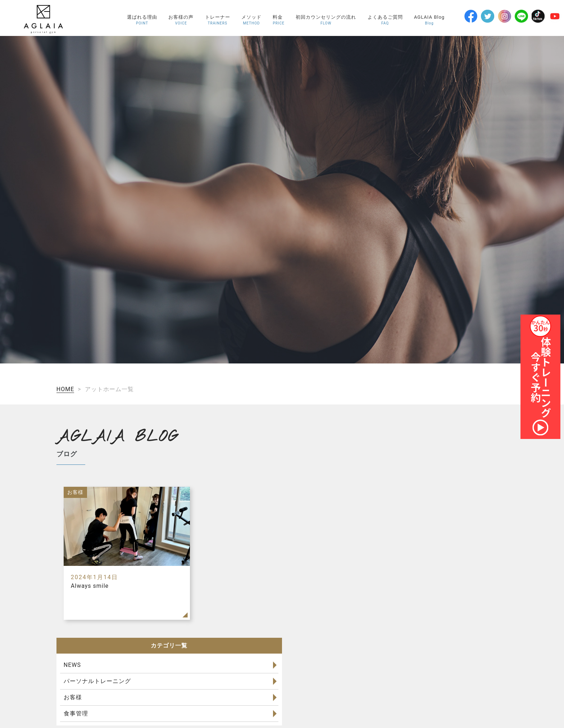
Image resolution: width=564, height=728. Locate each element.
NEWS (72, 665)
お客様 (73, 697)
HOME (65, 389)
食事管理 (76, 713)
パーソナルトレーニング (97, 681)
